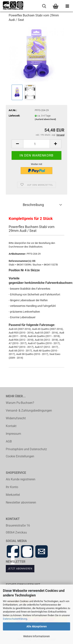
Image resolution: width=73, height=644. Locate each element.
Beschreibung (33, 205)
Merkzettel (13, 495)
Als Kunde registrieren (21, 479)
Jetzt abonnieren (20, 569)
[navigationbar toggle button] (67, 6)
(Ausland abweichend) (45, 119)
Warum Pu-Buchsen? (20, 403)
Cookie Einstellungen (20, 456)
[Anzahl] (36, 144)
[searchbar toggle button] (44, 6)
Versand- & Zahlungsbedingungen (29, 411)
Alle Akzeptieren (37, 626)
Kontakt (11, 426)
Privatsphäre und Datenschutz (26, 449)
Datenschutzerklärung (15, 619)
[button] (17, 144)
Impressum (13, 434)
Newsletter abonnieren (21, 503)
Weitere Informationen (36, 636)
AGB (9, 442)
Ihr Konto (12, 487)
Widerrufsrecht (16, 418)
